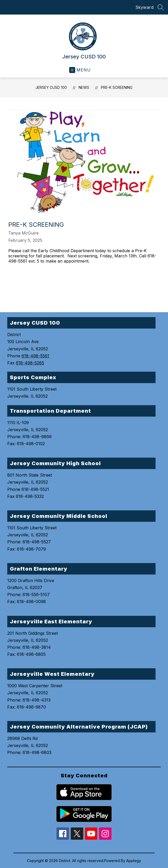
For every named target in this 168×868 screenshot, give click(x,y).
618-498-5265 (30, 363)
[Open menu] (80, 70)
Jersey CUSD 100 (51, 87)
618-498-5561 (35, 356)
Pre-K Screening (117, 87)
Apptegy (134, 861)
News (84, 87)
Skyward (145, 7)
